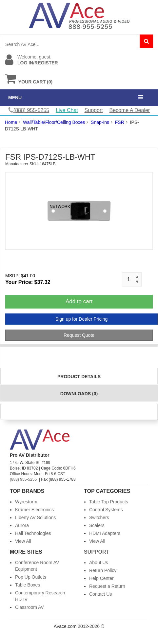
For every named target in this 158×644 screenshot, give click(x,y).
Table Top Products (109, 502)
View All (23, 541)
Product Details (79, 377)
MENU (15, 98)
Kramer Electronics (34, 510)
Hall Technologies (33, 533)
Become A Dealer (130, 110)
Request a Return (107, 586)
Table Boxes (28, 585)
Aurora (22, 525)
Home (11, 122)
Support (94, 110)
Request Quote (79, 335)
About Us (99, 563)
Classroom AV (30, 607)
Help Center (101, 578)
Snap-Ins (100, 122)
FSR (120, 122)
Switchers (99, 517)
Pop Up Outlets (31, 577)
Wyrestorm (26, 502)
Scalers (97, 525)
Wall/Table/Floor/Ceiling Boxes (54, 122)
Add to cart (79, 301)
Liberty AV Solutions (35, 517)
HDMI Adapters (105, 533)
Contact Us (100, 594)
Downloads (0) (79, 394)
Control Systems (106, 510)
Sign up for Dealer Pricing (82, 319)
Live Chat (67, 110)
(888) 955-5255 (23, 479)
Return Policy (103, 570)
